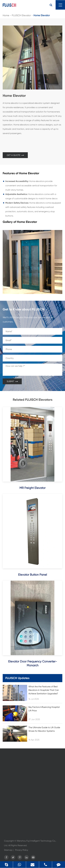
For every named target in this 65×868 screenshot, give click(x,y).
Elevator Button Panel (33, 575)
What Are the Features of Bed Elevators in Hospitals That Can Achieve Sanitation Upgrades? (44, 690)
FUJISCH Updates (17, 678)
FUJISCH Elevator (21, 15)
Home (6, 15)
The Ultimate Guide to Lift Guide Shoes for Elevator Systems (44, 729)
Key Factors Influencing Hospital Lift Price (44, 709)
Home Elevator (42, 15)
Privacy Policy (22, 850)
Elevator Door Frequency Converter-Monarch (33, 663)
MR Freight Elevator (32, 488)
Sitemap (8, 850)
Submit (12, 381)
